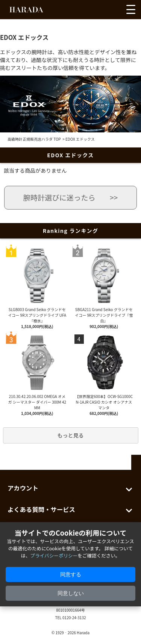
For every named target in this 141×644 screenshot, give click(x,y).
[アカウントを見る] (101, 11)
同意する (71, 574)
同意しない (71, 593)
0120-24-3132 (74, 617)
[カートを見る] (114, 11)
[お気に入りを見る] (87, 11)
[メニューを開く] (131, 9)
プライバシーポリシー (54, 555)
